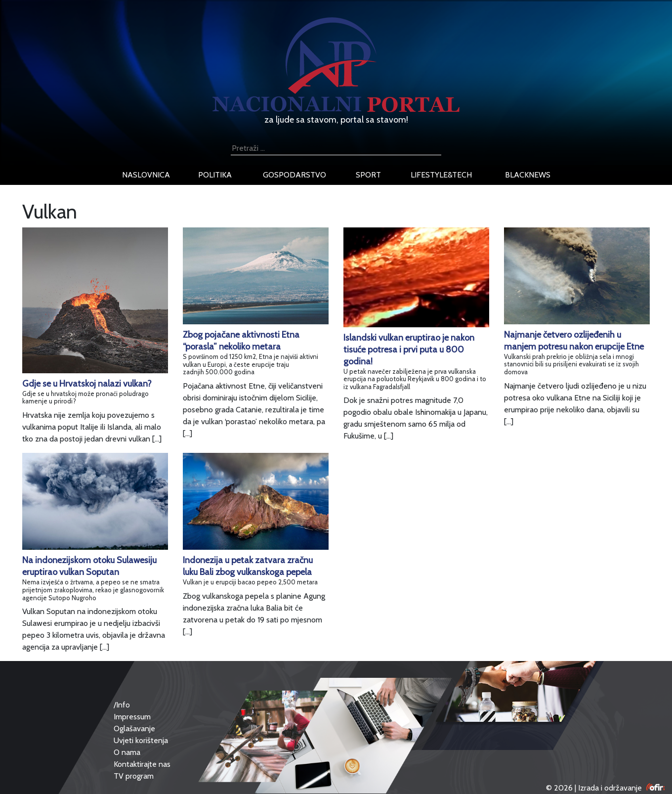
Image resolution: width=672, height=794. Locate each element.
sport (368, 175)
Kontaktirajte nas (142, 764)
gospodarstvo (294, 175)
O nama (127, 752)
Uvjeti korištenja (141, 740)
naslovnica (146, 175)
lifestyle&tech (441, 175)
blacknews (528, 175)
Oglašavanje (134, 728)
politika (215, 175)
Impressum (132, 717)
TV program (134, 776)
